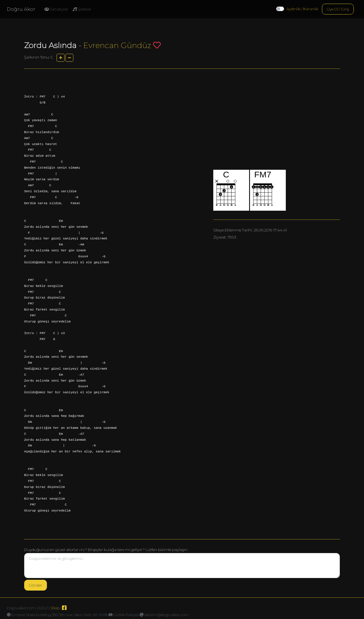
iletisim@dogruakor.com (167, 615)
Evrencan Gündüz (117, 45)
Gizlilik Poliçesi (126, 615)
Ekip (55, 608)
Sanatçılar (56, 9)
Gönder (36, 585)
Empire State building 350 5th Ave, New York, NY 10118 (59, 615)
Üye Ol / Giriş (338, 9)
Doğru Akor (21, 9)
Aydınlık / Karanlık (302, 9)
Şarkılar (82, 9)
